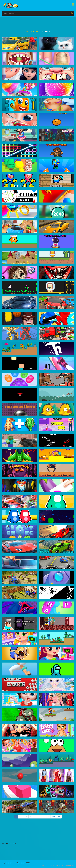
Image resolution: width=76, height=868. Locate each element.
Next (53, 817)
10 (48, 817)
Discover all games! (9, 843)
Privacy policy (70, 865)
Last (59, 817)
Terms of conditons (56, 865)
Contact (44, 865)
